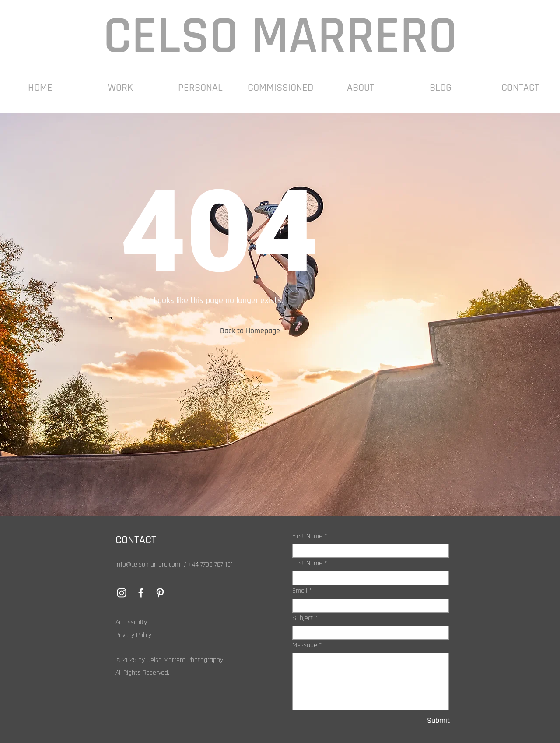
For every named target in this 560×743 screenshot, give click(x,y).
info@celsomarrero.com (148, 565)
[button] (120, 88)
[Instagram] (122, 593)
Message (305, 645)
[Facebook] (141, 593)
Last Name (307, 563)
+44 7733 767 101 (210, 565)
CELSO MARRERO (280, 37)
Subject (303, 618)
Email (300, 591)
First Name (307, 536)
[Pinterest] (160, 593)
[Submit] (420, 720)
